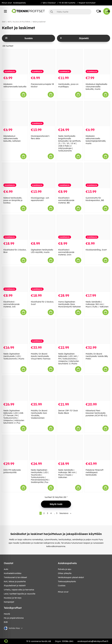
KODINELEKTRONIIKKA (13, 573)
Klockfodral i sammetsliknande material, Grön (66, 252)
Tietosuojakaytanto (67, 581)
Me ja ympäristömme (14, 618)
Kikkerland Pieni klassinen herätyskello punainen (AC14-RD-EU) (96, 413)
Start (4, 22)
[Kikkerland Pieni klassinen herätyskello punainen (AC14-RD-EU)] (97, 388)
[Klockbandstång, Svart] (97, 227)
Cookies (62, 586)
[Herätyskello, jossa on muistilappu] (70, 62)
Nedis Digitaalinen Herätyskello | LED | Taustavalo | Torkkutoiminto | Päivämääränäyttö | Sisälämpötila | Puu (40, 476)
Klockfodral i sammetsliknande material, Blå (66, 200)
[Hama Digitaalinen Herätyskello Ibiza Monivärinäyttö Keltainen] (70, 279)
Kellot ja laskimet (39, 22)
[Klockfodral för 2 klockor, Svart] (42, 279)
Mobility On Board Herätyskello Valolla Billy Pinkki (97, 356)
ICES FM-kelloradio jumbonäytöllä (12, 471)
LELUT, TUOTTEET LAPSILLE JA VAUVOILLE (20, 594)
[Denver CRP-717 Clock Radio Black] (70, 388)
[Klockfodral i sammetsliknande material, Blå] (70, 175)
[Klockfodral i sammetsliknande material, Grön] (70, 227)
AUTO (6, 569)
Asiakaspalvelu (19, 3)
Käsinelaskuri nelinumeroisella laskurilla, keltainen (12, 138)
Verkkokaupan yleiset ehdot (71, 577)
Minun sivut (7, 3)
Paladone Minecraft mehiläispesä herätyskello (95, 472)
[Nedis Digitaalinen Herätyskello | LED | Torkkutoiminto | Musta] (15, 331)
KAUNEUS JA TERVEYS (13, 598)
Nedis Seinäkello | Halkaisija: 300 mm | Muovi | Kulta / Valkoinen (97, 304)
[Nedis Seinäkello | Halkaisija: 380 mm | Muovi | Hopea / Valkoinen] (70, 448)
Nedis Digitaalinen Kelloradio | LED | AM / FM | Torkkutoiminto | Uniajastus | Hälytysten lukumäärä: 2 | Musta (69, 359)
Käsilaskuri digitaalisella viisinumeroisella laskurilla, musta (96, 87)
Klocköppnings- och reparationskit (40, 199)
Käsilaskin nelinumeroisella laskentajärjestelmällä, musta (96, 140)
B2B (6, 622)
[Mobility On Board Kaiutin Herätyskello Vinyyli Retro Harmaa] (42, 331)
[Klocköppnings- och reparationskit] (42, 175)
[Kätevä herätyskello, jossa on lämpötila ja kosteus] (15, 175)
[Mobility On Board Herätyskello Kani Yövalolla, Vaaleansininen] (42, 388)
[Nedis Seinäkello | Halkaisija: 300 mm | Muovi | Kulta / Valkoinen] (97, 279)
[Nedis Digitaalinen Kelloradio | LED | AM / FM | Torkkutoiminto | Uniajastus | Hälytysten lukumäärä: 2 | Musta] (70, 331)
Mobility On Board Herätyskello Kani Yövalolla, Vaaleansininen (39, 414)
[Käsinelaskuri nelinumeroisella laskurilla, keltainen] (15, 114)
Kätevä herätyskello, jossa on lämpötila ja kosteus (13, 200)
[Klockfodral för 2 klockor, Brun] (15, 227)
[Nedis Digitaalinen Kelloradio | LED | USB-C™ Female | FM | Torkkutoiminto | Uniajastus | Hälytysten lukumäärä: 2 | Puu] (15, 388)
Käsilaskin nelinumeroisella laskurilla (15, 85)
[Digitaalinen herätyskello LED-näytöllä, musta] (42, 227)
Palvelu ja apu (65, 569)
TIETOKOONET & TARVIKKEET (15, 577)
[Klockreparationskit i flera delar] (42, 114)
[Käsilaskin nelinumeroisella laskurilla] (15, 62)
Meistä (7, 614)
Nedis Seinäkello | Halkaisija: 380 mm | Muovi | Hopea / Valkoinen (67, 474)
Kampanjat (9, 602)
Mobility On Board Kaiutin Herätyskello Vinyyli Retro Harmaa (41, 356)
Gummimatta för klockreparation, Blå (95, 199)
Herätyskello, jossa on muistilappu (68, 85)
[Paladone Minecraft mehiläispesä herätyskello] (97, 448)
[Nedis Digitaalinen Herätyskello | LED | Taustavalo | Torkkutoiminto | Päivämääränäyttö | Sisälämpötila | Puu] (42, 448)
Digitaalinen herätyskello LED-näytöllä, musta (42, 251)
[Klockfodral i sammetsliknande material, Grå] (15, 279)
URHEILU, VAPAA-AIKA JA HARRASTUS (19, 590)
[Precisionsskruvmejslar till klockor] (42, 62)
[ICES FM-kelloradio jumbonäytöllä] (15, 448)
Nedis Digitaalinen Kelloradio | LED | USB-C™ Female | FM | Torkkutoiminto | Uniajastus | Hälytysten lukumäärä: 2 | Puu (14, 417)
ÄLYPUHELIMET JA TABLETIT (15, 586)
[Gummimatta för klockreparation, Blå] (97, 175)
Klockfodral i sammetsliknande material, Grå (11, 304)
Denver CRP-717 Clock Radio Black (68, 412)
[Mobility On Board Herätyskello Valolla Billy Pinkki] (97, 331)
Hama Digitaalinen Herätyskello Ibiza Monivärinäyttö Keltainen (70, 304)
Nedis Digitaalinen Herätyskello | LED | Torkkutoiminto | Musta (14, 356)
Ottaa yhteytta (65, 573)
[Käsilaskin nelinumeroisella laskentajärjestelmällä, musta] (97, 114)
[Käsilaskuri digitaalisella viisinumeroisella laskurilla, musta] (97, 62)
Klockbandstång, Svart (96, 250)
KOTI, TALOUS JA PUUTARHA (19, 22)
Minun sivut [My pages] (63, 592)
